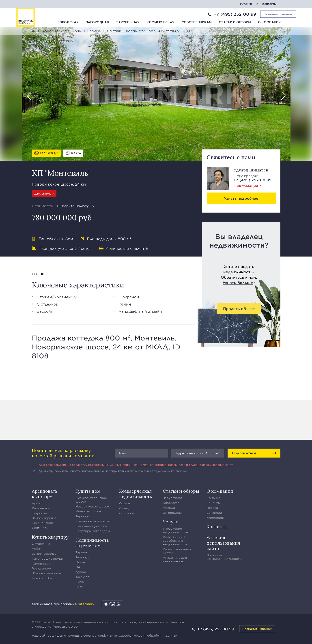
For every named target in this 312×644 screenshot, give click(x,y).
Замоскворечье (44, 518)
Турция (81, 552)
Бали (79, 587)
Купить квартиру (50, 537)
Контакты (269, 4)
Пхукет (81, 562)
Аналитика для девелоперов (175, 559)
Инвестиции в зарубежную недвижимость (175, 541)
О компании (269, 22)
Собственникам (197, 22)
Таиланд (82, 557)
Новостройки (43, 578)
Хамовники (41, 508)
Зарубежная (128, 22)
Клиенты (214, 503)
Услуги (171, 522)
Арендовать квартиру (45, 494)
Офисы (125, 503)
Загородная (97, 22)
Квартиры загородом (93, 531)
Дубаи (81, 572)
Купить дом (88, 491)
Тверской (39, 513)
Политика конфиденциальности (224, 557)
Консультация (246, 186)
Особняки (127, 513)
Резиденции (42, 568)
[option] (156, 94)
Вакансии (214, 513)
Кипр (80, 582)
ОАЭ (79, 567)
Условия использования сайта (211, 465)
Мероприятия (217, 518)
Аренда (169, 508)
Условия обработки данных (155, 635)
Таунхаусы (84, 516)
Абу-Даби (83, 577)
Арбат (37, 503)
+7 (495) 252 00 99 (235, 14)
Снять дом (40, 528)
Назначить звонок (257, 629)
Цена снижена (44, 194)
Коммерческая (161, 22)
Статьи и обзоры (235, 22)
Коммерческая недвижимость (136, 494)
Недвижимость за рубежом (92, 543)
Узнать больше (238, 282)
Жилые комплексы (47, 573)
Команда (214, 498)
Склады (125, 508)
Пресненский (42, 523)
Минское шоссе (88, 511)
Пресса (212, 508)
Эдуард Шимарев (251, 170)
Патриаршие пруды (47, 558)
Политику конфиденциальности (162, 465)
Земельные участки (91, 526)
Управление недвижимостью (176, 530)
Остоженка (41, 544)
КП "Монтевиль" (61, 173)
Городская (68, 22)
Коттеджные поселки (93, 521)
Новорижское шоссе (92, 506)
